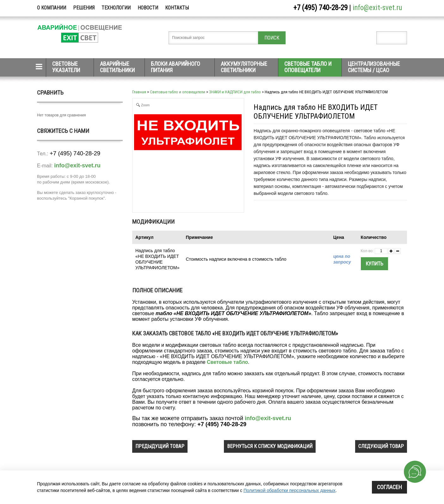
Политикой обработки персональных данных (290, 490)
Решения (84, 8)
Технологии (116, 8)
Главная (139, 92)
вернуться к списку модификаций (270, 446)
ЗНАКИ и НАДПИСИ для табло (235, 92)
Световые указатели (66, 67)
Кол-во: (367, 251)
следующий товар (381, 446)
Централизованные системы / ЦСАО (374, 67)
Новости (148, 8)
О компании (52, 8)
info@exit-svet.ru (377, 8)
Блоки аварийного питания (176, 67)
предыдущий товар (160, 446)
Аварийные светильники (117, 67)
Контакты (177, 8)
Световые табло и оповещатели (308, 67)
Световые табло (227, 362)
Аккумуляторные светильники (244, 67)
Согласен (389, 487)
